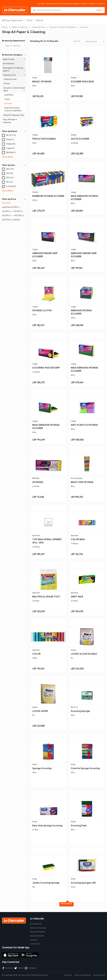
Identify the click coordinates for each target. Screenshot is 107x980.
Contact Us (100, 4)
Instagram (31, 968)
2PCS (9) (10, 169)
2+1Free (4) (11, 186)
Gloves (7, 84)
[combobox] (14, 46)
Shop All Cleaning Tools (14, 115)
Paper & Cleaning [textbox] (13, 46)
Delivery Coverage (38, 928)
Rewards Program (80, 4)
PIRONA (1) (11, 152)
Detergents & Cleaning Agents (14, 69)
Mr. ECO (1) (11, 135)
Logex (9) (10, 148)
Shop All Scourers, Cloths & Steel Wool (13, 109)
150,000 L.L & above (11, 220)
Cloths (7, 99)
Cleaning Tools (38, 27)
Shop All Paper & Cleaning (10, 121)
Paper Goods (14, 59)
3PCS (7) (10, 178)
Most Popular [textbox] (91, 42)
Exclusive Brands (65, 4)
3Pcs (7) (10, 182)
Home (29, 20)
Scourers (84, 27)
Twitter (19, 968)
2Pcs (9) (10, 173)
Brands (40, 20)
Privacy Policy (99, 975)
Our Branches (52, 4)
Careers (92, 4)
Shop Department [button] (13, 20)
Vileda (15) (11, 144)
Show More (8, 157)
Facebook (8, 968)
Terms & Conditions (83, 975)
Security (68, 975)
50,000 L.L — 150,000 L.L (13, 215)
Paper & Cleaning (20, 27)
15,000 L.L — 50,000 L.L (13, 211)
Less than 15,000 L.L (11, 207)
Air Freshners (8, 64)
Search (99, 10)
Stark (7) (10, 140)
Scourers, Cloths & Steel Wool (62, 27)
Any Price (6, 203)
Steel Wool (9, 95)
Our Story (41, 4)
